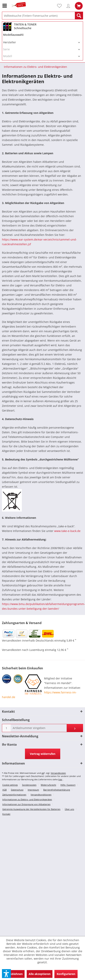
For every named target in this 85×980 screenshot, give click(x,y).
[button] (6, 974)
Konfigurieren (66, 974)
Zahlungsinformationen (14, 795)
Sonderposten (29, 785)
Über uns (69, 809)
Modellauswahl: (14, 35)
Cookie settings (10, 785)
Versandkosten (58, 773)
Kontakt (6, 814)
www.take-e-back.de (67, 531)
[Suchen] (79, 16)
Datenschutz (17, 790)
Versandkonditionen (41, 795)
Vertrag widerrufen (43, 754)
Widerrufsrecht (48, 785)
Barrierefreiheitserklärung (57, 790)
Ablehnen (16, 974)
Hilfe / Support (68, 785)
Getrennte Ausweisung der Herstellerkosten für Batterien (31, 809)
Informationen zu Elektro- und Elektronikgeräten (27, 799)
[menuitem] (6, 6)
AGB (4, 790)
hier (60, 779)
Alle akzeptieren (40, 974)
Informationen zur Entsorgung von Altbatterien (26, 804)
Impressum (33, 790)
